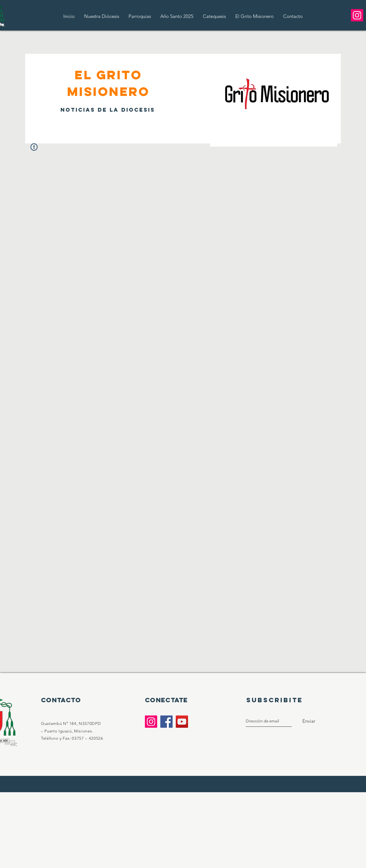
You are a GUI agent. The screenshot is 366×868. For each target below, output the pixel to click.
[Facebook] (166, 722)
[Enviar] (309, 721)
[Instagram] (357, 15)
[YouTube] (182, 722)
